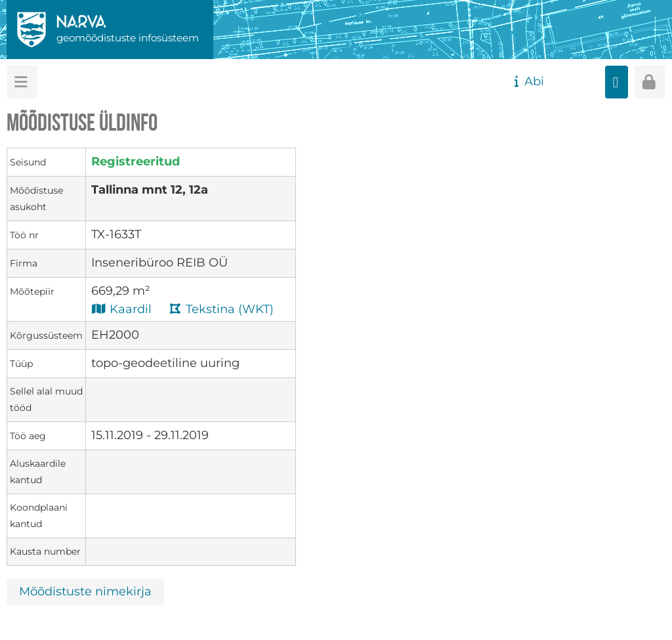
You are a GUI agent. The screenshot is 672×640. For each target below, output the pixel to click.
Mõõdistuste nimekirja (85, 591)
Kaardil (121, 309)
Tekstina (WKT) (221, 309)
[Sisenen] (650, 82)
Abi (527, 81)
